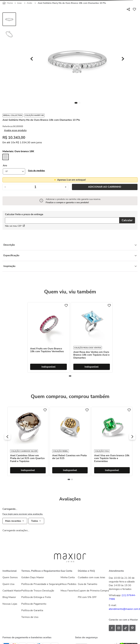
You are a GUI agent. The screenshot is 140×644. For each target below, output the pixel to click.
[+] (66, 187)
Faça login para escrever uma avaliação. (23, 514)
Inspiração (70, 266)
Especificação (70, 255)
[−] (5, 187)
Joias (19, 3)
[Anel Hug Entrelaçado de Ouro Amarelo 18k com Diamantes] (28, 441)
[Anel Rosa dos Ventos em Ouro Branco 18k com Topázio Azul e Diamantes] (92, 337)
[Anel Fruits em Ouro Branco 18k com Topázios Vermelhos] (48, 337)
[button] (36, 171)
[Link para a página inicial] (8, 3)
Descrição (70, 245)
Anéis (29, 3)
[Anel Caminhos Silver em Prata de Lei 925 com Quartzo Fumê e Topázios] (70, 441)
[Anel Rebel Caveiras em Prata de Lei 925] (112, 441)
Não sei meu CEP (15, 226)
